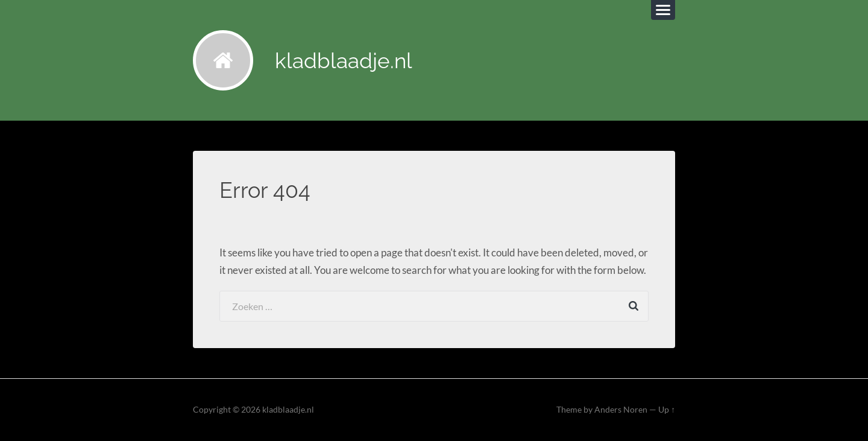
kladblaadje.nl (344, 61)
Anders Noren (621, 410)
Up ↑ (667, 410)
